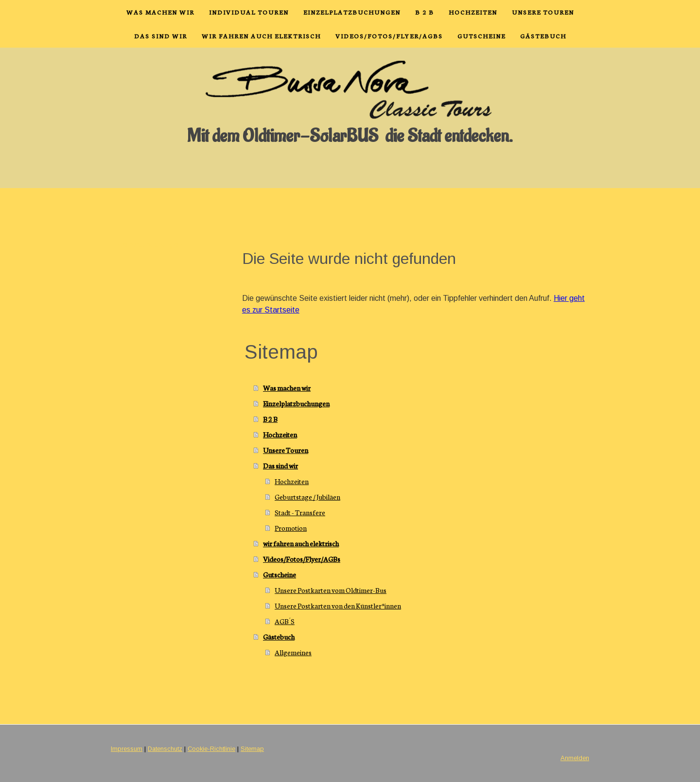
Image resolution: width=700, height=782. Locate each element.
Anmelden (575, 758)
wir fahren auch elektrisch (261, 36)
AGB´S (285, 621)
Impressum (127, 749)
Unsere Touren (543, 12)
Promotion (291, 528)
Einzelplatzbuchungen (352, 12)
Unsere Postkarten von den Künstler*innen (338, 606)
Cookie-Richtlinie (211, 749)
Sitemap (252, 749)
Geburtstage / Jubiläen (307, 497)
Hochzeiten (473, 12)
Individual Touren (249, 12)
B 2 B (425, 12)
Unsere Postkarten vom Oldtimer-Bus (331, 590)
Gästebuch (543, 36)
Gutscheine (481, 36)
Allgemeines (293, 652)
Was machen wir (160, 12)
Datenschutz (165, 749)
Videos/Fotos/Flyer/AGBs (389, 36)
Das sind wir (161, 36)
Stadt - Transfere (300, 512)
